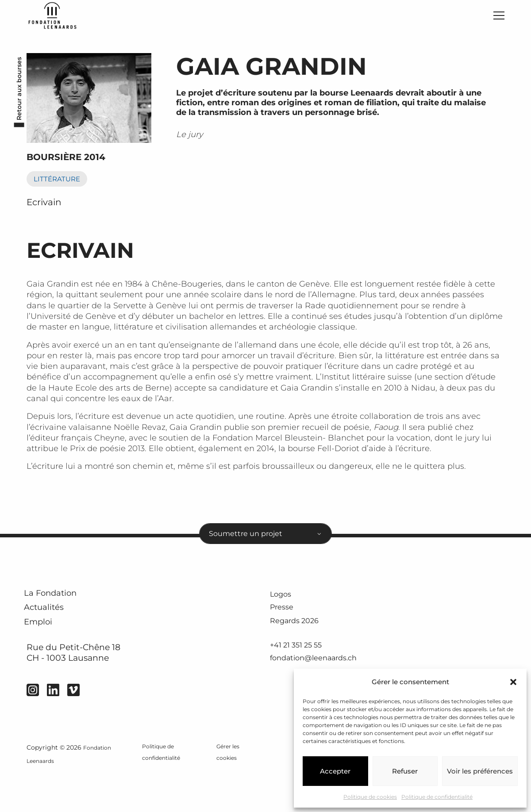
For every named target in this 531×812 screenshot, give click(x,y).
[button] (513, 682)
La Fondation (61, 607)
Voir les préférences (480, 771)
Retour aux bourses (16, 96)
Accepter (335, 771)
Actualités (53, 629)
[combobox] (265, 542)
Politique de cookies (370, 797)
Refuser (405, 771)
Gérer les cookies (228, 793)
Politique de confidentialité (437, 797)
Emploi (45, 650)
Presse (285, 620)
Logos (283, 606)
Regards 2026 (300, 635)
